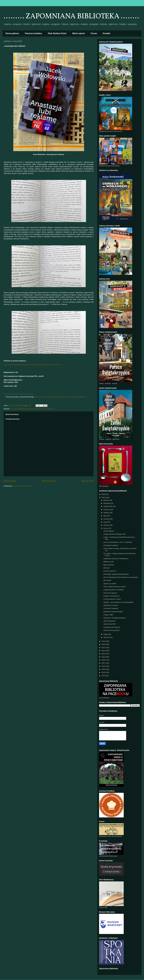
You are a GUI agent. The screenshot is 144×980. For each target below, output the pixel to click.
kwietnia (107, 525)
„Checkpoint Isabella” (111, 545)
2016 (104, 666)
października (108, 506)
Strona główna (12, 33)
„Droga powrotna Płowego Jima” (114, 534)
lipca (105, 516)
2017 (104, 663)
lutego (106, 634)
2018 (104, 660)
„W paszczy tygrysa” (110, 593)
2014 (104, 672)
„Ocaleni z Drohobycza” (111, 596)
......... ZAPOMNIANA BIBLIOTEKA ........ (71, 16)
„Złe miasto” (107, 580)
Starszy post (87, 481)
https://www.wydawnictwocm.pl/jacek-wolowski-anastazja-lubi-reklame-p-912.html (33, 365)
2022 (104, 648)
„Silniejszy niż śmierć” (111, 605)
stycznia (107, 637)
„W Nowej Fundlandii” (111, 608)
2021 (104, 651)
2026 (104, 494)
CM (11, 409)
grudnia (106, 500)
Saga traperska (108, 565)
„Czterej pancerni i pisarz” (112, 599)
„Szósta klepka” (109, 531)
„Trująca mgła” (108, 615)
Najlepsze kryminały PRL (42, 409)
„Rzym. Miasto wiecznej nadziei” (114, 587)
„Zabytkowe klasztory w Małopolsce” (116, 559)
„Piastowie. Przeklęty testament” (114, 618)
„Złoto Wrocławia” (109, 621)
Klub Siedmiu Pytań (57, 33)
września (107, 510)
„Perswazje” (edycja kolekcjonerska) (116, 574)
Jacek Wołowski (19, 409)
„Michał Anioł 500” (109, 624)
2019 (104, 657)
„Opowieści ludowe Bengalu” (113, 612)
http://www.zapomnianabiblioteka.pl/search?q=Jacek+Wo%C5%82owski (60, 397)
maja (105, 522)
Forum (94, 33)
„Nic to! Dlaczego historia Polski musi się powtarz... (121, 577)
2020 (104, 654)
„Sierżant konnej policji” (111, 630)
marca (106, 528)
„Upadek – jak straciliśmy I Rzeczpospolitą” (118, 602)
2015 (104, 669)
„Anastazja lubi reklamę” (112, 627)
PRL (53, 409)
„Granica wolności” (110, 571)
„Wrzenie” (106, 568)
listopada (107, 503)
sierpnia (107, 513)
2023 (104, 644)
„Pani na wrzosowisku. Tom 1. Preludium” (118, 542)
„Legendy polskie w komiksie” (113, 590)
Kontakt (107, 33)
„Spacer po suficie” (110, 584)
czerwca (107, 519)
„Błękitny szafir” (108, 562)
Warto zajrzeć (79, 33)
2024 (104, 641)
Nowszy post (10, 481)
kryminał (29, 409)
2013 (104, 676)
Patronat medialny (33, 33)
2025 (104, 498)
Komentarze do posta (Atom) (23, 486)
